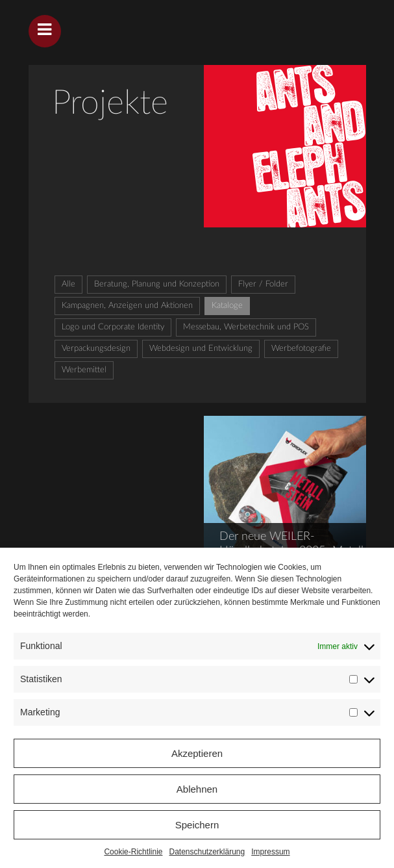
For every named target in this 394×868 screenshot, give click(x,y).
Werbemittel (84, 370)
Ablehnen (197, 789)
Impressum (270, 852)
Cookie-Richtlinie (133, 852)
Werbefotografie (301, 349)
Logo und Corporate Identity (113, 327)
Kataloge (227, 306)
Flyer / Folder (263, 284)
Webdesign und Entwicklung (201, 349)
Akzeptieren (197, 753)
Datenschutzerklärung (207, 852)
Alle (68, 284)
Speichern (197, 825)
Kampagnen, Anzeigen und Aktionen (127, 306)
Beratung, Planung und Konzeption (157, 284)
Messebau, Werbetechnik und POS (246, 327)
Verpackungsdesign (96, 349)
